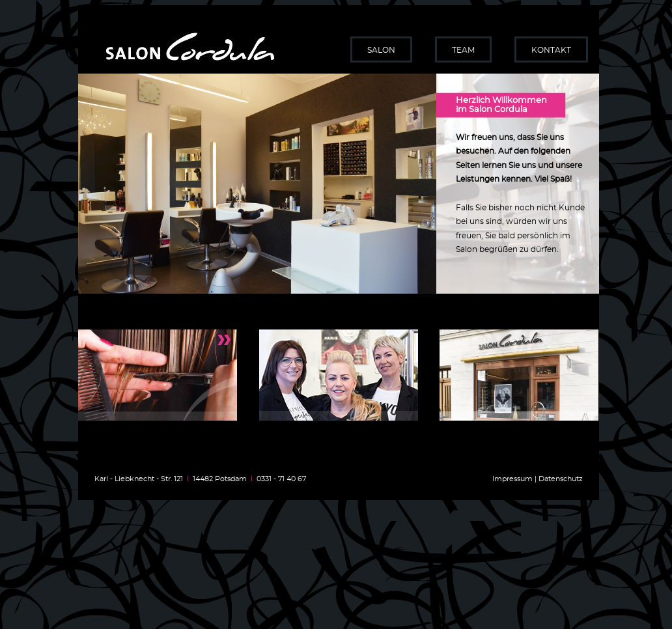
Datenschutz (561, 479)
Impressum (512, 479)
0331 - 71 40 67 (281, 479)
